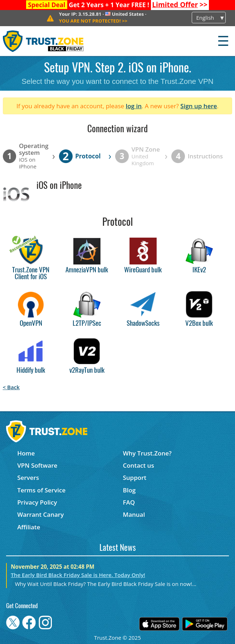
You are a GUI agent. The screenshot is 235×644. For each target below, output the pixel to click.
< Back (11, 387)
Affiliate (29, 527)
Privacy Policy (37, 502)
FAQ (129, 502)
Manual (134, 514)
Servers (28, 478)
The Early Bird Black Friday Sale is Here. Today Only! (78, 575)
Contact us (138, 465)
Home (26, 453)
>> (180, 5)
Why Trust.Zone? (147, 453)
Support (134, 478)
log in (134, 106)
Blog (129, 490)
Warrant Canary (40, 514)
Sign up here (199, 106)
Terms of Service (41, 490)
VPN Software (37, 465)
